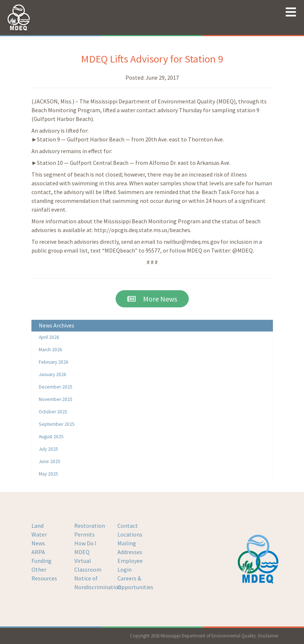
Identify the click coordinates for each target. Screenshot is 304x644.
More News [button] (152, 299)
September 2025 (57, 424)
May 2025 (48, 474)
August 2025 (51, 437)
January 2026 (52, 374)
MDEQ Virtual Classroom (88, 561)
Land (37, 526)
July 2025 (48, 449)
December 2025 (56, 387)
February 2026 (54, 362)
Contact (128, 526)
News (38, 543)
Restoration (90, 526)
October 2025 (53, 412)
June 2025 (50, 461)
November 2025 (56, 399)
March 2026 (50, 350)
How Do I (85, 543)
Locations (130, 534)
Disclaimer (268, 636)
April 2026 (49, 337)
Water (39, 534)
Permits (85, 534)
